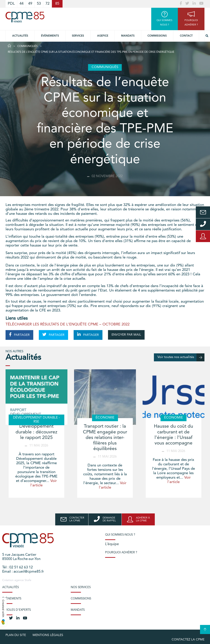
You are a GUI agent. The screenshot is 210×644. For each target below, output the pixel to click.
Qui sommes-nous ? (120, 535)
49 (30, 4)
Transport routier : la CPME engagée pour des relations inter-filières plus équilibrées (105, 438)
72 (47, 4)
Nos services (81, 587)
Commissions (157, 36)
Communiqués (27, 46)
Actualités (20, 36)
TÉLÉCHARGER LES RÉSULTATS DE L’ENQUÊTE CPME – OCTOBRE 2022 (68, 324)
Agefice (103, 36)
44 (22, 4)
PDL (11, 4)
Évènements (50, 36)
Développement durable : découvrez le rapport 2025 (36, 432)
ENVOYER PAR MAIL (126, 335)
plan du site (16, 635)
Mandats (128, 36)
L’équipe (112, 544)
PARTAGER (19, 335)
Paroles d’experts (17, 610)
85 (57, 4)
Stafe (28, 580)
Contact (186, 36)
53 (39, 4)
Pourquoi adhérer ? (121, 553)
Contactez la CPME (188, 640)
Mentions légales (48, 635)
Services (78, 36)
